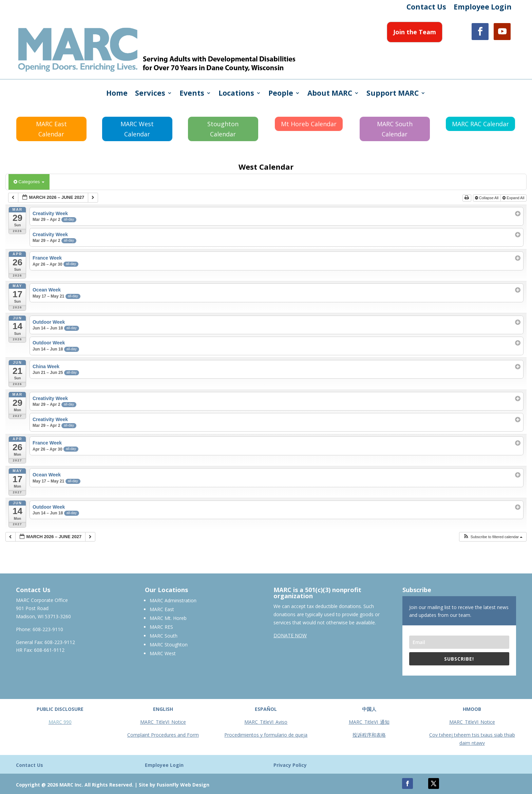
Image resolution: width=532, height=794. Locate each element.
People (281, 94)
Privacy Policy (290, 765)
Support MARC (393, 94)
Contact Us (426, 8)
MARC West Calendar (137, 129)
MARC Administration (173, 600)
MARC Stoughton (169, 645)
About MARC (330, 94)
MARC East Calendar (51, 129)
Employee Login (483, 8)
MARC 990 (60, 722)
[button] (493, 537)
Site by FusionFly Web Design (174, 785)
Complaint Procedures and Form (163, 735)
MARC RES (161, 627)
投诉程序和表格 (369, 735)
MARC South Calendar (395, 129)
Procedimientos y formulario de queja (266, 735)
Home (117, 94)
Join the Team (415, 32)
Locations (236, 94)
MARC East (162, 609)
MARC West (163, 653)
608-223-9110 (48, 629)
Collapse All (487, 198)
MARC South (164, 636)
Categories (29, 182)
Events (192, 94)
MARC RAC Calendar (480, 124)
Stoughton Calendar (223, 129)
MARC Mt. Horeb (168, 618)
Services (150, 94)
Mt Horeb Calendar (309, 124)
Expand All (514, 198)
